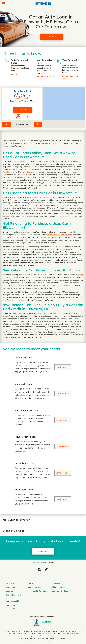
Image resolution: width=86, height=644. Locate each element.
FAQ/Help (32, 583)
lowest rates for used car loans (60, 235)
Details (18, 117)
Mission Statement (13, 595)
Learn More (62, 367)
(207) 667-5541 (23, 98)
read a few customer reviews (58, 285)
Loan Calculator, (67, 169)
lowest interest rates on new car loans (41, 197)
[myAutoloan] (42, 621)
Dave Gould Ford (22, 91)
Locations (35, 563)
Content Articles (35, 587)
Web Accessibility (13, 601)
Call (27, 117)
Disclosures (10, 605)
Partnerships (56, 583)
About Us (9, 591)
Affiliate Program (58, 587)
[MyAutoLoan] (43, 3)
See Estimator (44, 77)
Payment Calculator (27, 172)
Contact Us (10, 587)
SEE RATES (16, 74)
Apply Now (51, 37)
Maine (43, 563)
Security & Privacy (13, 609)
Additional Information (38, 591)
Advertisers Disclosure (60, 591)
